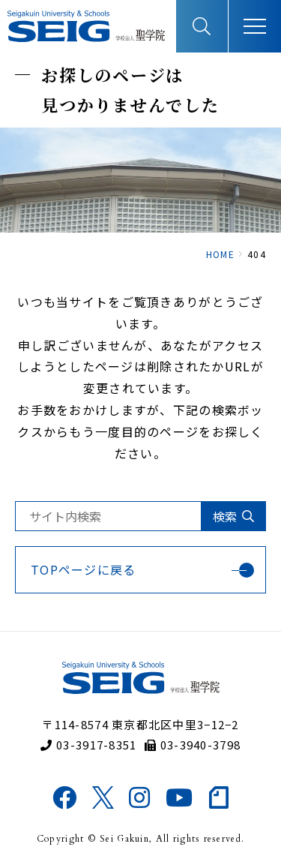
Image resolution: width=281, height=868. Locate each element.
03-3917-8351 (89, 745)
